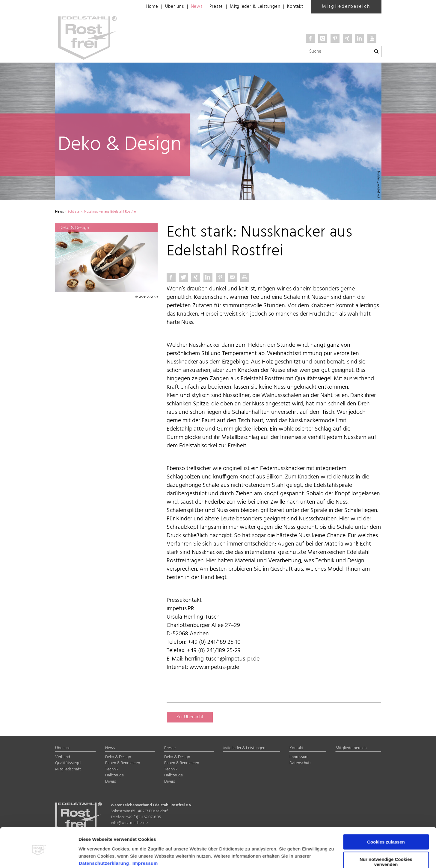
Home (143, 7)
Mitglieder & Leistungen (251, 7)
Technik (112, 769)
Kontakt (294, 7)
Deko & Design (118, 757)
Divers (111, 782)
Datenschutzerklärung (104, 840)
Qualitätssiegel (68, 763)
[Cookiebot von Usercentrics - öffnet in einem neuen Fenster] (39, 856)
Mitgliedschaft (68, 769)
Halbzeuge (114, 776)
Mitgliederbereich (346, 7)
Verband (63, 757)
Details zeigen (94, 856)
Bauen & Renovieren (123, 763)
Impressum (145, 840)
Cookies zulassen (386, 818)
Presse (210, 7)
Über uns (166, 7)
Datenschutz (300, 763)
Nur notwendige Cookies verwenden (386, 838)
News (189, 7)
